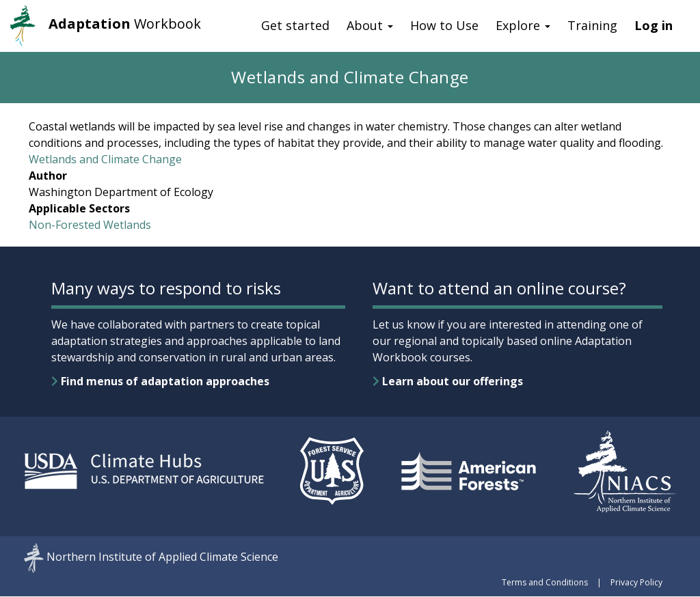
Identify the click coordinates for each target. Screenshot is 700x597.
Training (592, 25)
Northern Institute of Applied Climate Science (162, 557)
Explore (523, 25)
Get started (295, 25)
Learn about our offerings (448, 381)
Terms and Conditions (545, 582)
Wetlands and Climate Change (105, 159)
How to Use (444, 25)
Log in (654, 25)
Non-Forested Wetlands (90, 225)
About (370, 25)
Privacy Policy (636, 582)
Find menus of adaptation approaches (160, 381)
